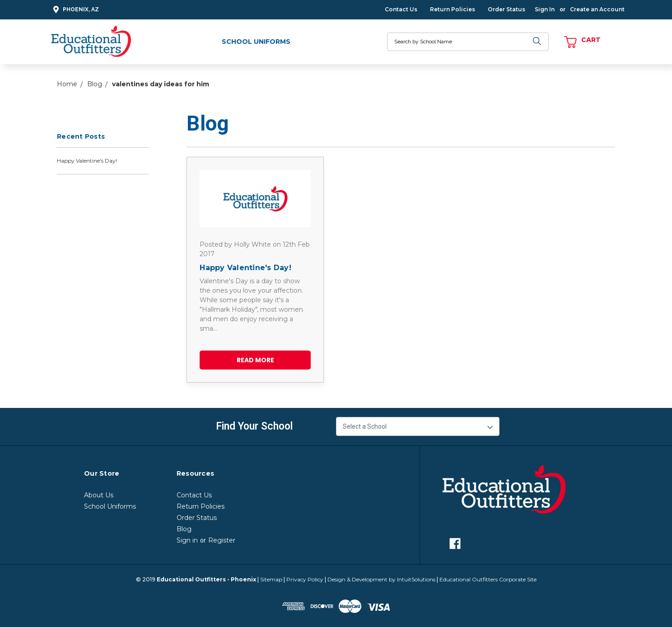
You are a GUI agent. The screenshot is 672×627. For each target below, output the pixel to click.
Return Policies (453, 9)
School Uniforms (256, 42)
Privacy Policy (305, 579)
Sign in (187, 540)
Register (222, 540)
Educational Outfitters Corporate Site (488, 579)
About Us (99, 495)
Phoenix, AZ (75, 10)
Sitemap (271, 579)
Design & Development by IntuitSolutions (381, 579)
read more (255, 360)
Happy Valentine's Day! (87, 161)
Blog (184, 529)
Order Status (506, 9)
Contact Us (401, 9)
